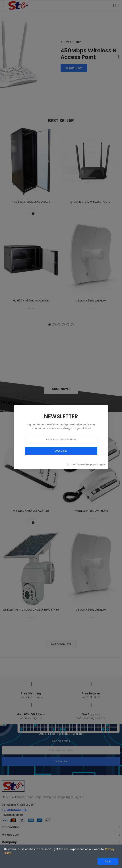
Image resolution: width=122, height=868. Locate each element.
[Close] (106, 401)
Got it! (108, 861)
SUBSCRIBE (61, 451)
